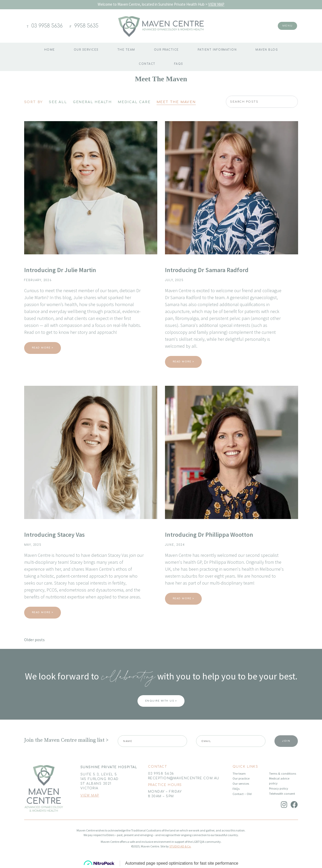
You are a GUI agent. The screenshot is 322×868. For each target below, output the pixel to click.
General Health (92, 102)
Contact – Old (242, 794)
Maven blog (267, 50)
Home (50, 50)
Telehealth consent (282, 794)
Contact (147, 64)
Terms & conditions (283, 773)
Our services (241, 784)
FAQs (179, 64)
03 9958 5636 (47, 26)
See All (58, 102)
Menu (287, 26)
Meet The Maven (176, 102)
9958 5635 (86, 26)
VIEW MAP (216, 4)
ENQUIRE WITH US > (161, 701)
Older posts (34, 640)
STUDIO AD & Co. (180, 846)
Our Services (86, 50)
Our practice (166, 50)
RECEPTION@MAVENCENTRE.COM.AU (184, 778)
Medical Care (134, 102)
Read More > (43, 348)
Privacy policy (279, 788)
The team (126, 50)
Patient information (217, 50)
